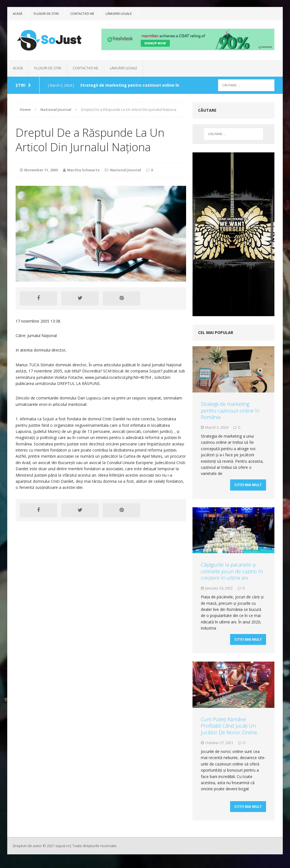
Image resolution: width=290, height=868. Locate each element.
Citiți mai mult (248, 487)
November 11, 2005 (41, 170)
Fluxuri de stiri (46, 14)
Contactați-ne (82, 14)
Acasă (18, 14)
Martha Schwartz (83, 170)
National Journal (125, 170)
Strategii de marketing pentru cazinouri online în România (230, 410)
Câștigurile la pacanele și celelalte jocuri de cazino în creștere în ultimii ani (232, 573)
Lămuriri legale (119, 14)
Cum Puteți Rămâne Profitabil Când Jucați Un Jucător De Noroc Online (229, 730)
